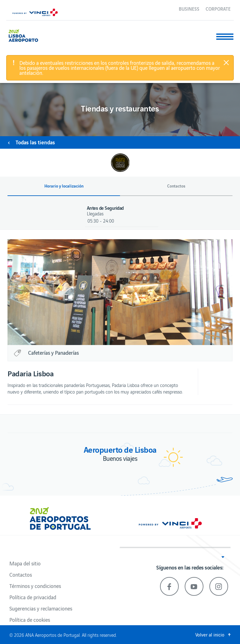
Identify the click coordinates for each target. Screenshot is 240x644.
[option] (120, 292)
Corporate (218, 8)
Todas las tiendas (35, 142)
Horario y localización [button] (64, 186)
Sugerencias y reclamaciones (41, 608)
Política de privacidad (33, 597)
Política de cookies (30, 620)
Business (189, 8)
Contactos (21, 574)
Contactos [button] (176, 186)
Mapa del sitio (25, 563)
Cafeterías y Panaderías (53, 353)
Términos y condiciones (35, 586)
